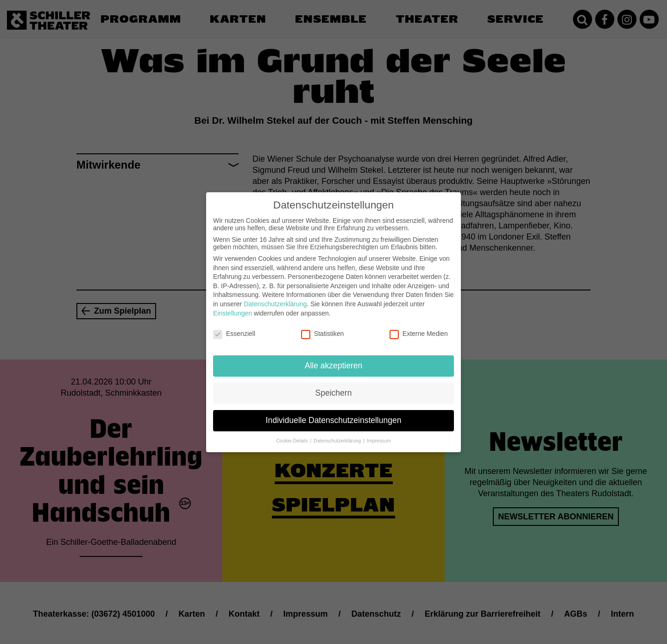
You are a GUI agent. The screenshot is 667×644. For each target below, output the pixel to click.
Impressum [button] (379, 433)
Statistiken (323, 326)
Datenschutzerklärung (275, 297)
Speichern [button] (334, 385)
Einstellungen (233, 305)
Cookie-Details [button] (293, 433)
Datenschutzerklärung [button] (338, 433)
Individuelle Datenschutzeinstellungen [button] (334, 413)
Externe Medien (419, 326)
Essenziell (234, 326)
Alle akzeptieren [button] (334, 358)
